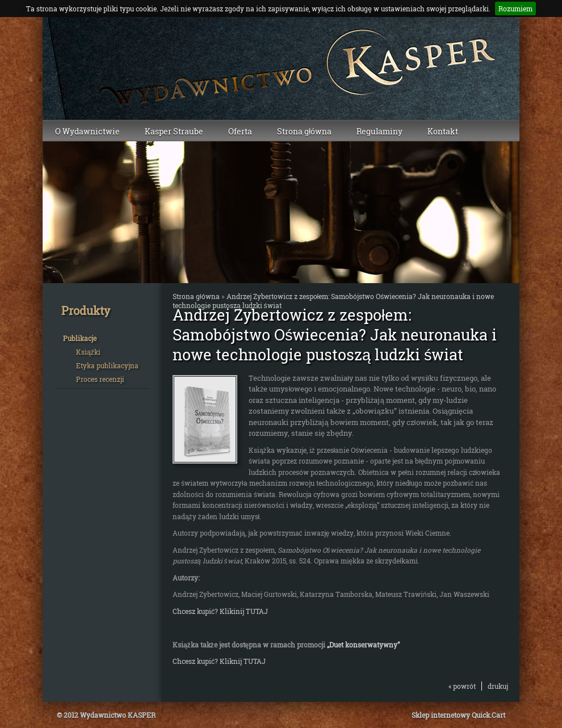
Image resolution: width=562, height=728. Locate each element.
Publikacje (80, 338)
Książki (88, 352)
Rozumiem (515, 9)
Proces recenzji (100, 379)
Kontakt (443, 131)
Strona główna (304, 131)
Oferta (240, 131)
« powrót (462, 686)
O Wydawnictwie (87, 131)
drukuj (498, 686)
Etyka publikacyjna (107, 365)
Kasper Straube (174, 131)
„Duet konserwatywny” (363, 645)
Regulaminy (379, 131)
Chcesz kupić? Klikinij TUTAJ (220, 611)
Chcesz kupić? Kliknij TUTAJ (219, 661)
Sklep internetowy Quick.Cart (458, 715)
